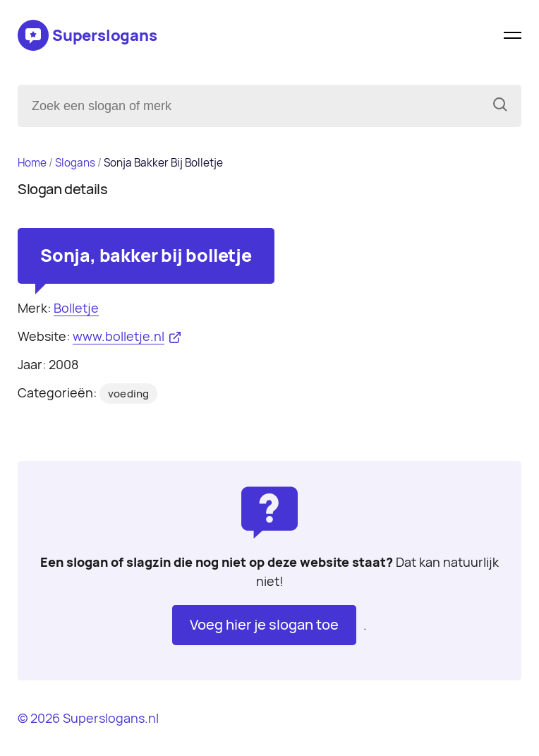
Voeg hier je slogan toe (264, 625)
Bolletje (76, 308)
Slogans (75, 163)
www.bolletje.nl (119, 336)
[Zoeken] (500, 106)
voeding (128, 394)
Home (32, 163)
